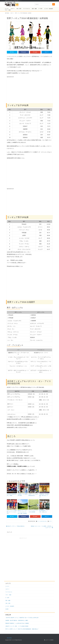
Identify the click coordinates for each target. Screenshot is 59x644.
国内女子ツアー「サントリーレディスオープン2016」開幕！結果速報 (22, 512)
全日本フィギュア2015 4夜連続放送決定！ (33, 495)
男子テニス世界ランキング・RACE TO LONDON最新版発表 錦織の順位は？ (22, 629)
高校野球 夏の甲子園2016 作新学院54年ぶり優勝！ (17, 620)
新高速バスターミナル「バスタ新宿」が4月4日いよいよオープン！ (42, 527)
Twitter (12, 52)
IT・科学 (40, 9)
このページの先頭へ (49, 640)
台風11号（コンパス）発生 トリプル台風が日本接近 (17, 626)
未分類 (7, 609)
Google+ (35, 52)
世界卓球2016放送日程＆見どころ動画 (12, 495)
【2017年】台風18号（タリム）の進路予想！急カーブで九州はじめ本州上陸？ (22, 618)
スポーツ (13, 9)
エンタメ (7, 9)
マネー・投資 (8, 10)
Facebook (24, 52)
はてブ (47, 52)
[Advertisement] (18, 87)
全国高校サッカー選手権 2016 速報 (22, 495)
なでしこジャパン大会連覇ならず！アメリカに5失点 (12, 512)
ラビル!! (13, 640)
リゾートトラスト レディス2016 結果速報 (33, 511)
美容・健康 (34, 9)
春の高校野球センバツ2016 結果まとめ (44, 511)
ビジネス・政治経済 (49, 9)
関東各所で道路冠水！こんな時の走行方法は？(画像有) (17, 623)
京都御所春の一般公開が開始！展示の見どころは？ (44, 496)
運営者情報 (9, 638)
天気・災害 (19, 9)
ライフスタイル (27, 9)
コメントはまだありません (42, 521)
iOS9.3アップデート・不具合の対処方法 (15, 526)
